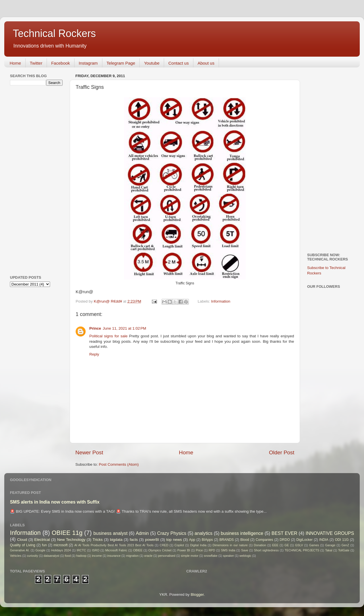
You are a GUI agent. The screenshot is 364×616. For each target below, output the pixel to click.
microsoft (60, 545)
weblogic (245, 556)
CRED (164, 545)
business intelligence (242, 533)
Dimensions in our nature (230, 545)
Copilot (179, 545)
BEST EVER (285, 533)
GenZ (345, 545)
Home (15, 63)
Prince (95, 328)
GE (287, 545)
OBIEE (138, 550)
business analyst (111, 533)
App (192, 540)
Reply (94, 354)
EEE (275, 545)
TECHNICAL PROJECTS (302, 550)
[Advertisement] (33, 180)
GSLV (299, 545)
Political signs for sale (108, 336)
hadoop (81, 556)
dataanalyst (51, 556)
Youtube (152, 63)
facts (134, 540)
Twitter (36, 63)
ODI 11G (342, 540)
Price (199, 550)
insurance (114, 556)
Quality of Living (23, 545)
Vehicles (16, 556)
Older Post (282, 452)
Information (221, 301)
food (68, 556)
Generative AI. (20, 550)
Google (41, 550)
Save (245, 550)
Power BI (184, 550)
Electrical (42, 540)
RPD (212, 550)
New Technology (71, 540)
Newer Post (89, 452)
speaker (228, 556)
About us (206, 63)
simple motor (190, 556)
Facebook (61, 63)
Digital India (198, 545)
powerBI (152, 540)
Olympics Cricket (160, 550)
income (97, 556)
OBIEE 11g (67, 533)
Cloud (22, 540)
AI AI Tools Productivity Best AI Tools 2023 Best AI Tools (114, 545)
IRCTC (81, 550)
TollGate (344, 550)
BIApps (207, 540)
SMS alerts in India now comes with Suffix (55, 502)
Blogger (197, 595)
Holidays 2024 (61, 550)
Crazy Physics (172, 533)
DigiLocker (304, 540)
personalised (167, 556)
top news (174, 540)
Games (314, 545)
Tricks (98, 540)
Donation (260, 545)
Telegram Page (121, 63)
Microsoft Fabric (116, 550)
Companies (264, 540)
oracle (148, 556)
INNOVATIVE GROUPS (330, 533)
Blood (245, 540)
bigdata (116, 540)
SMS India (228, 550)
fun (45, 545)
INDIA (324, 540)
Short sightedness (266, 550)
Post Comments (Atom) (119, 464)
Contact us (179, 63)
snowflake (211, 556)
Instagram (88, 63)
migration (132, 556)
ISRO (96, 550)
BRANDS (227, 540)
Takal (329, 550)
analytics (203, 533)
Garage (330, 545)
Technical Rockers (54, 33)
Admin (142, 533)
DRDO (285, 540)
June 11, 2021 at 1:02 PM (124, 328)
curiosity (32, 556)
